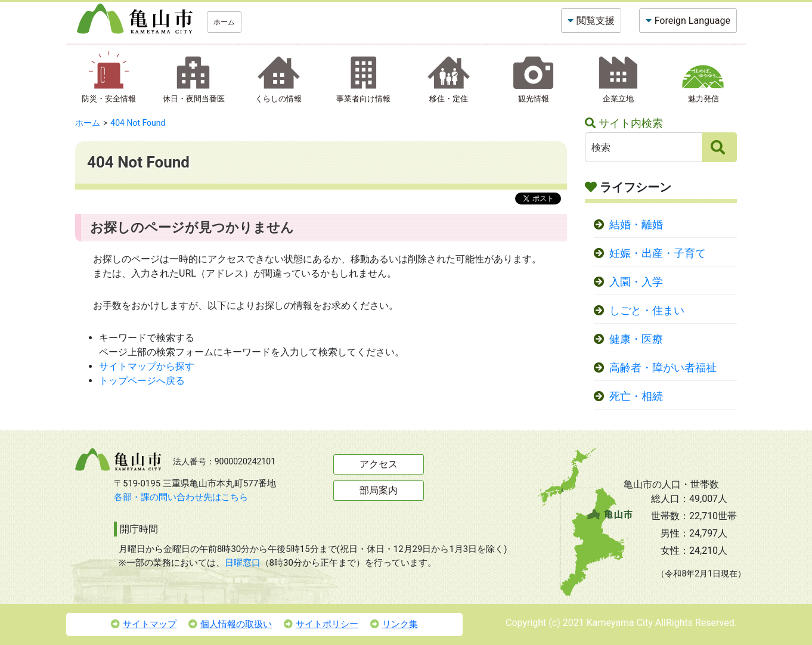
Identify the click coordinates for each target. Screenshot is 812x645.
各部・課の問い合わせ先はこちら (181, 497)
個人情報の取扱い (230, 624)
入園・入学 (636, 282)
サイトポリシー (321, 624)
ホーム (224, 22)
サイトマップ (144, 624)
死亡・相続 (636, 396)
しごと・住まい (647, 311)
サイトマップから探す (147, 366)
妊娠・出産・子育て (658, 253)
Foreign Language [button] (692, 21)
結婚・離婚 (636, 225)
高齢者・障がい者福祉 (663, 368)
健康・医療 (636, 339)
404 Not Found (138, 123)
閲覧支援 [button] (596, 21)
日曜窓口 (243, 563)
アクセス (379, 464)
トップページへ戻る (142, 381)
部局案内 (379, 490)
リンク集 (394, 624)
